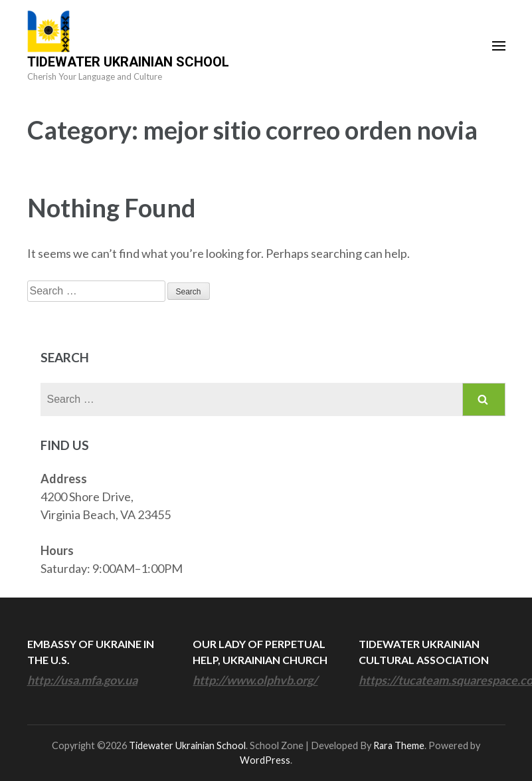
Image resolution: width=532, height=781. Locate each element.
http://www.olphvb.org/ (255, 680)
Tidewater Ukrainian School (128, 62)
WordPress (265, 760)
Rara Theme (399, 745)
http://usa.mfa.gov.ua (82, 680)
